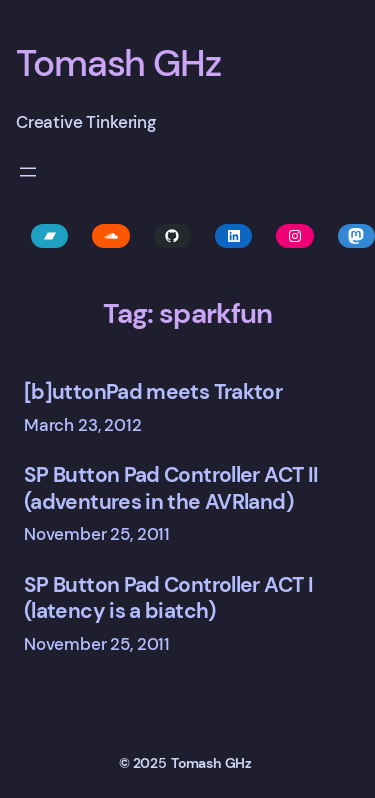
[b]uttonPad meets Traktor (153, 392)
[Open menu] (28, 172)
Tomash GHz (118, 63)
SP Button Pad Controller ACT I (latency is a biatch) (168, 598)
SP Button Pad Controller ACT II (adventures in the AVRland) (171, 488)
